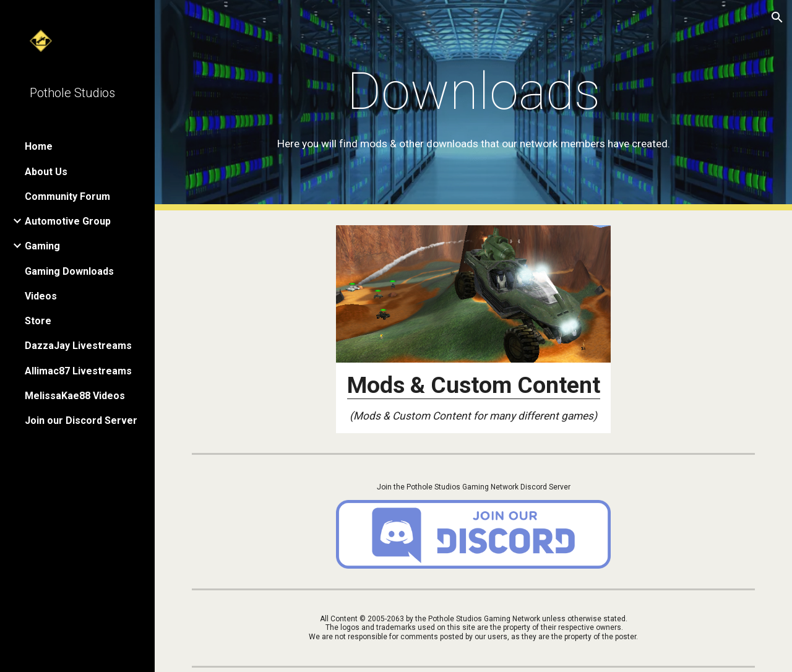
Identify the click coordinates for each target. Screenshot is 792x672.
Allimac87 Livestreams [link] (78, 371)
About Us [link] (46, 172)
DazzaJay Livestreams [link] (78, 346)
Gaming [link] (42, 246)
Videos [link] (41, 296)
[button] (777, 17)
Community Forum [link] (67, 196)
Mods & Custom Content (474, 385)
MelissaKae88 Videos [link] (75, 396)
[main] (474, 106)
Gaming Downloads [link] (69, 271)
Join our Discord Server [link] (81, 420)
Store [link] (38, 321)
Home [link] (39, 146)
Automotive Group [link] (68, 221)
